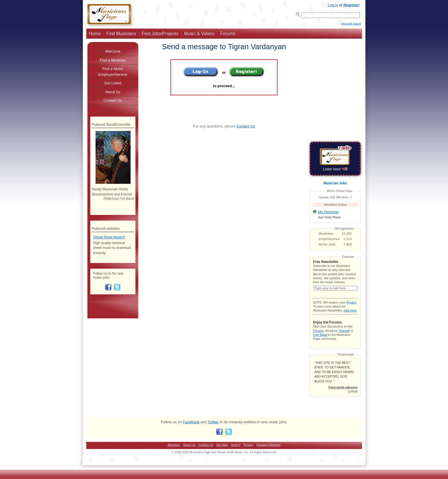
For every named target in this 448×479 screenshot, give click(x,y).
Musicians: (327, 235)
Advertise (174, 451)
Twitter (213, 428)
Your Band (320, 340)
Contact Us (246, 128)
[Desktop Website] (268, 451)
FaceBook (191, 428)
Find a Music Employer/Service (113, 73)
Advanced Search (351, 26)
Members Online (336, 206)
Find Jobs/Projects (160, 35)
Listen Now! (335, 171)
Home (95, 35)
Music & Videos (199, 35)
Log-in (333, 5)
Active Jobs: (328, 246)
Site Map (222, 451)
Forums (228, 35)
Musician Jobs (335, 185)
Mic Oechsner (328, 214)
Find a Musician (113, 62)
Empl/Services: (330, 241)
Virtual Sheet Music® (109, 239)
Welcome (113, 53)
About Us (113, 94)
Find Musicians (121, 35)
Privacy (351, 308)
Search (236, 451)
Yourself (344, 336)
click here (350, 316)
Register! (351, 5)
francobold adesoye (343, 393)
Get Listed (113, 85)
